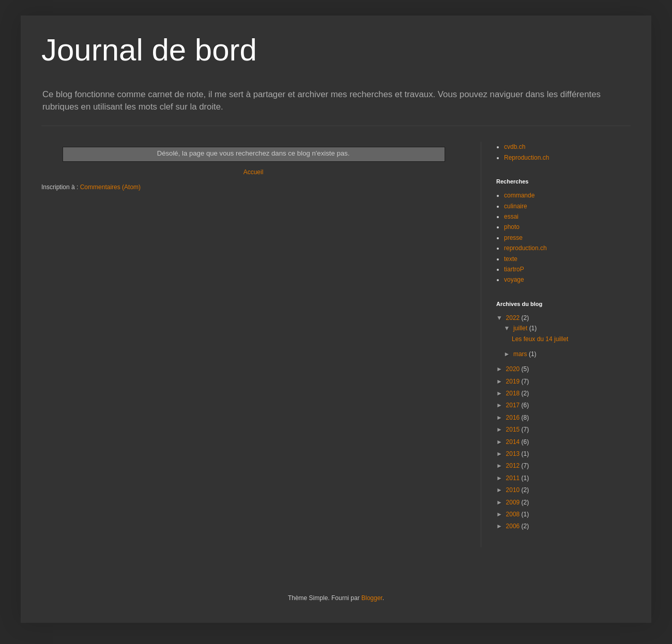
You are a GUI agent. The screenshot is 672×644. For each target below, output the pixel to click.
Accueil (254, 172)
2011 (514, 478)
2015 (514, 430)
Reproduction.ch (526, 158)
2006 (514, 526)
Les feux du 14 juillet (540, 339)
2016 (514, 418)
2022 (514, 318)
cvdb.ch (515, 147)
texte (511, 259)
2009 (514, 502)
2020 (514, 369)
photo (512, 227)
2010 (514, 490)
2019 (514, 381)
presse (513, 238)
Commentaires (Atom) (110, 187)
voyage (514, 280)
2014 (514, 442)
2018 (514, 393)
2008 (514, 514)
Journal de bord (149, 50)
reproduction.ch (525, 248)
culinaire (516, 206)
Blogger (372, 598)
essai (511, 217)
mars (521, 354)
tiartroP (514, 269)
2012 (514, 466)
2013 (514, 454)
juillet (521, 328)
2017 (514, 405)
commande (519, 195)
